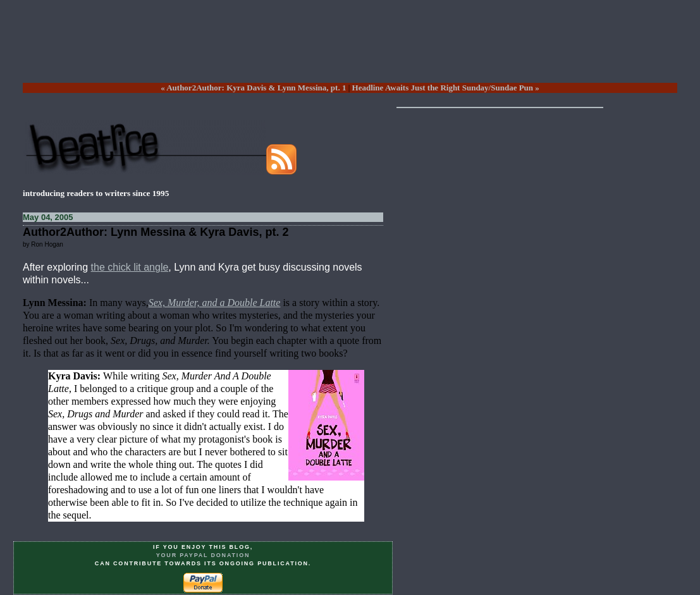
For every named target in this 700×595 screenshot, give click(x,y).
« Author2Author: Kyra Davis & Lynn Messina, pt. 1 (253, 88)
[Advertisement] (350, 51)
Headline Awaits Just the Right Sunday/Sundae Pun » (446, 88)
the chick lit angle (130, 267)
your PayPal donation (203, 555)
